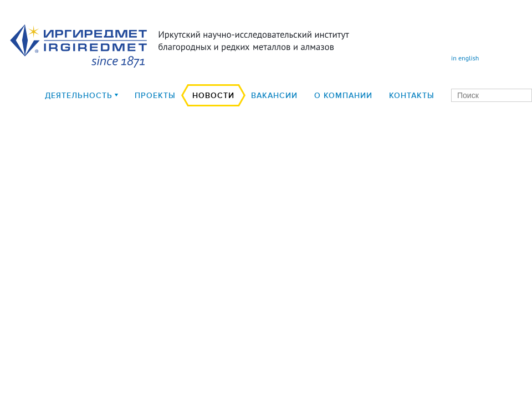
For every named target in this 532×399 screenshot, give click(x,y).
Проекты (155, 96)
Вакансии (274, 96)
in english (465, 58)
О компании (343, 96)
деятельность (79, 96)
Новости (213, 96)
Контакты (412, 96)
